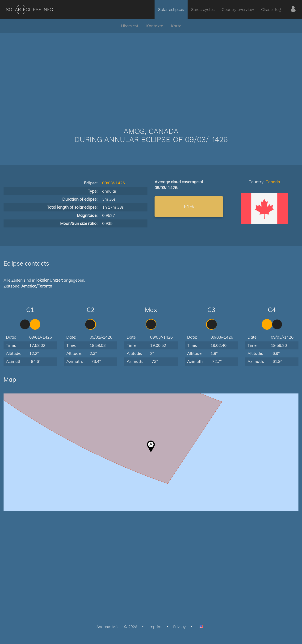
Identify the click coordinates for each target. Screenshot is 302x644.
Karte (176, 26)
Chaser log (271, 9)
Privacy (179, 627)
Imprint (155, 627)
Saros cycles (203, 9)
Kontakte (155, 26)
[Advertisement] (151, 73)
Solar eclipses (171, 9)
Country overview (238, 9)
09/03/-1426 (113, 183)
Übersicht (130, 26)
